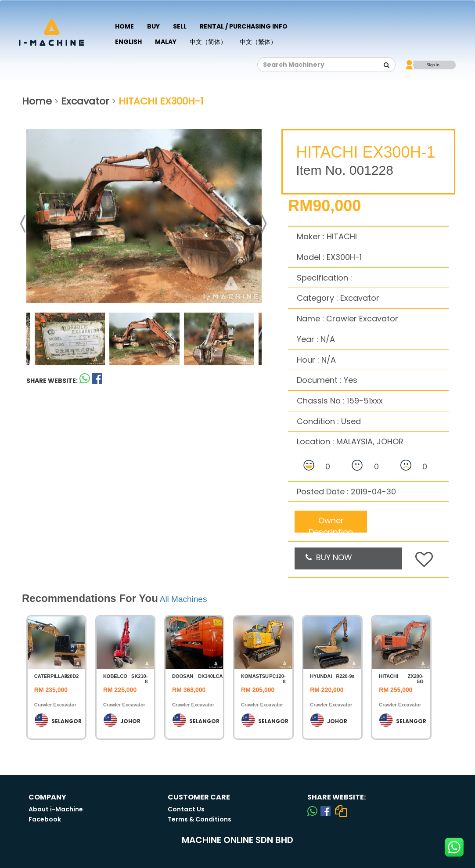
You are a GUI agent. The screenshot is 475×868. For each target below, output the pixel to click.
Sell (180, 26)
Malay (166, 42)
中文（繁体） (258, 42)
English (128, 42)
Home (124, 26)
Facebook (45, 819)
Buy (153, 26)
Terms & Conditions (200, 819)
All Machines (184, 599)
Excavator (85, 101)
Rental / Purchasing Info (244, 26)
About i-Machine (56, 809)
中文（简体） (208, 42)
